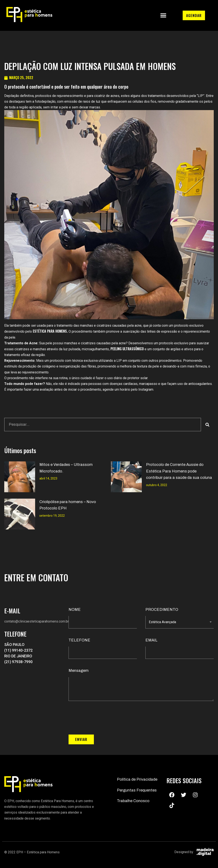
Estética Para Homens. (50, 331)
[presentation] (101, 718)
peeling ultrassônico (127, 349)
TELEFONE (79, 640)
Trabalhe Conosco (133, 801)
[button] (163, 15)
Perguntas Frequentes (137, 790)
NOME (75, 610)
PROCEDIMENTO (162, 610)
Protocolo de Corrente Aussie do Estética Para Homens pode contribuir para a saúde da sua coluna (179, 471)
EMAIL (151, 640)
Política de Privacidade (137, 779)
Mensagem (79, 671)
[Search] (207, 425)
